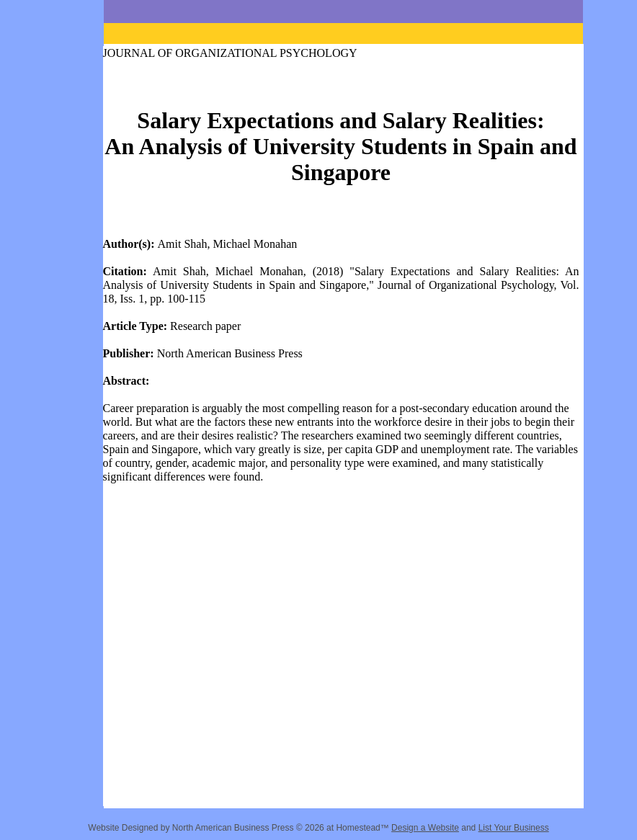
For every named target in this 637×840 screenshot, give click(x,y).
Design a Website (425, 828)
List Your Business (514, 828)
